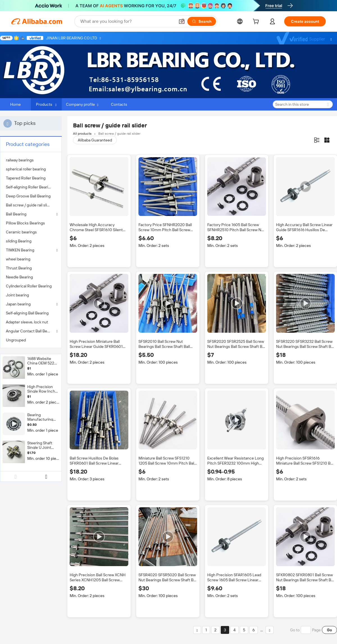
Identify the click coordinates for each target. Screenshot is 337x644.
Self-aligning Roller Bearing (29, 187)
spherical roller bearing (26, 169)
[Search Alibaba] (127, 21)
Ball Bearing (16, 214)
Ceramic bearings (21, 232)
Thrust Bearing (19, 268)
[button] (182, 21)
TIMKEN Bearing (20, 250)
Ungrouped (16, 340)
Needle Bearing (19, 277)
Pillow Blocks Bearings (25, 223)
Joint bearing (17, 295)
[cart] (257, 22)
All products (82, 134)
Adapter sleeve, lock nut (27, 322)
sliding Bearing (19, 241)
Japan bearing (18, 304)
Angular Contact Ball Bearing (31, 331)
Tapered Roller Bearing (26, 178)
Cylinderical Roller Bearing (29, 286)
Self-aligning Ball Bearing (27, 313)
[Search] (202, 21)
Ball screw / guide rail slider (29, 205)
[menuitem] (31, 160)
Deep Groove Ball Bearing (28, 196)
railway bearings (20, 160)
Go (329, 630)
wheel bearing (18, 259)
